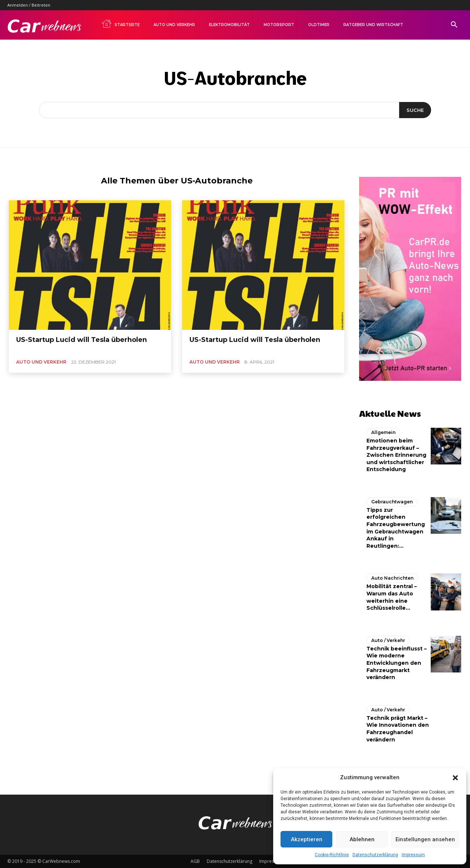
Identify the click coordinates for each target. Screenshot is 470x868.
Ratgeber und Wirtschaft (373, 25)
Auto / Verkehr (388, 640)
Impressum (413, 855)
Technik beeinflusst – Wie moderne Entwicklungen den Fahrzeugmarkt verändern (397, 663)
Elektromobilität (229, 25)
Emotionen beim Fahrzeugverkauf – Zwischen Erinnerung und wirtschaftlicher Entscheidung (396, 455)
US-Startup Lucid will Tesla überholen (82, 340)
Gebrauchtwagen (392, 502)
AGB (195, 861)
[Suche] (415, 110)
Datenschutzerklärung (375, 855)
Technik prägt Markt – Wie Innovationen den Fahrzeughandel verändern (398, 729)
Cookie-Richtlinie (332, 855)
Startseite (120, 23)
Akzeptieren (307, 839)
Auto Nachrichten (392, 578)
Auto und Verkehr (174, 25)
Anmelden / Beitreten (29, 5)
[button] (455, 778)
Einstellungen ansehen (425, 839)
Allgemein (383, 432)
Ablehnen (362, 839)
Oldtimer (319, 25)
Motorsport (279, 25)
